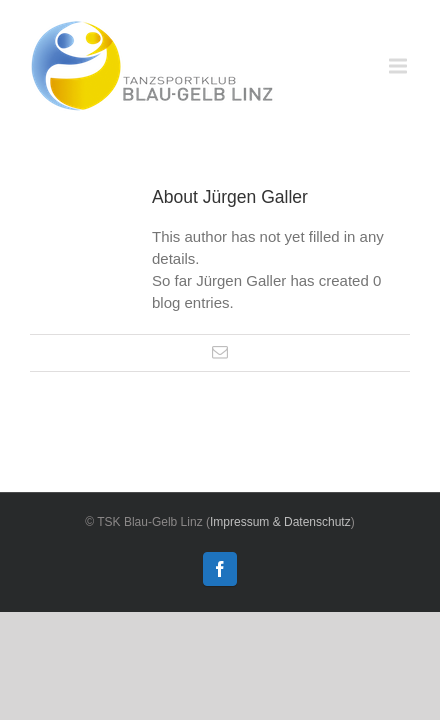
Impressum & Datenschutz (280, 522)
